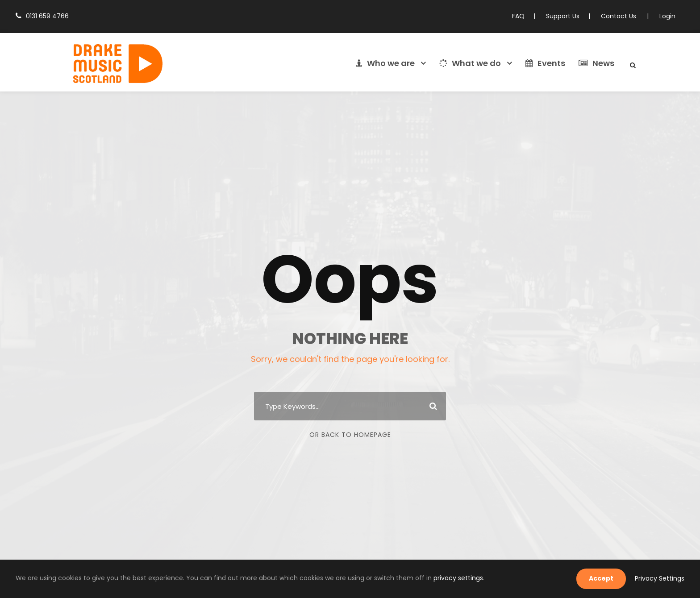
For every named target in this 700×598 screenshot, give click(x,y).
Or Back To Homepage (350, 435)
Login (668, 16)
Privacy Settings (662, 578)
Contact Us (623, 16)
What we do (475, 63)
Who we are (394, 63)
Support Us (569, 16)
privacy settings (403, 578)
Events (547, 63)
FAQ (526, 16)
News (597, 63)
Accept (608, 578)
